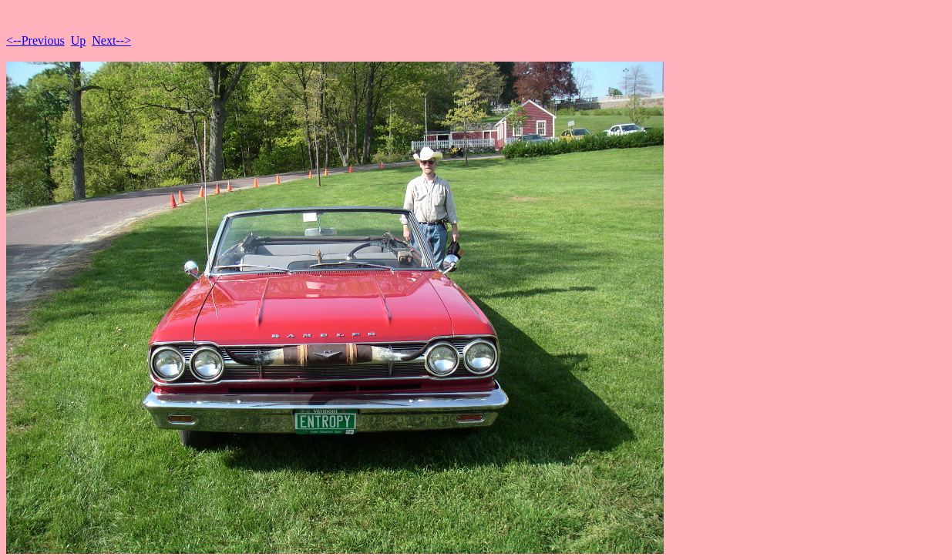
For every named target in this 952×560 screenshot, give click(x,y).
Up (79, 40)
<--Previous (35, 40)
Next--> (111, 40)
